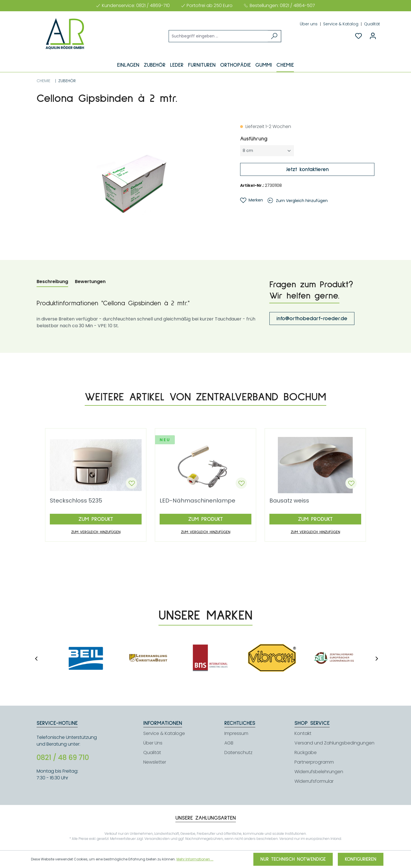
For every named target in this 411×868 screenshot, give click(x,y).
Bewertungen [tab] (90, 282)
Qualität (372, 24)
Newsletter (155, 762)
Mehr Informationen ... (195, 859)
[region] (133, 184)
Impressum (236, 733)
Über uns (309, 24)
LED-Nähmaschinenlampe (197, 501)
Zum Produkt (96, 519)
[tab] (52, 282)
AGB (229, 743)
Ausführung (268, 138)
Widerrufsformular (314, 781)
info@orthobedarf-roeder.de (312, 319)
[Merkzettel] (358, 36)
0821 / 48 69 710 (63, 758)
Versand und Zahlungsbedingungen (334, 743)
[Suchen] (274, 36)
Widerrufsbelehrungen (319, 772)
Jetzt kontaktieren (307, 169)
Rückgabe (306, 753)
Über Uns (153, 743)
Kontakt (303, 733)
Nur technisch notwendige (293, 859)
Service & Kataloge (164, 733)
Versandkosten (157, 839)
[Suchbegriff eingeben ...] (218, 36)
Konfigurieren (361, 859)
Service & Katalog (341, 24)
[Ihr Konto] (373, 36)
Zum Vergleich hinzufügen (302, 201)
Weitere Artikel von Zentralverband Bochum (205, 397)
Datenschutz (238, 753)
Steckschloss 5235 (76, 501)
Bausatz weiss (289, 501)
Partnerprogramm (314, 762)
